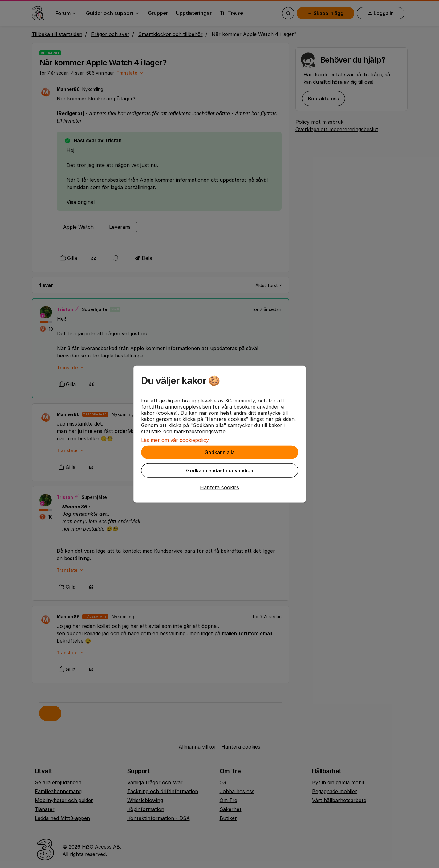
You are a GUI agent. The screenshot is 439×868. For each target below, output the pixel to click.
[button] (220, 487)
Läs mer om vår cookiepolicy (175, 440)
